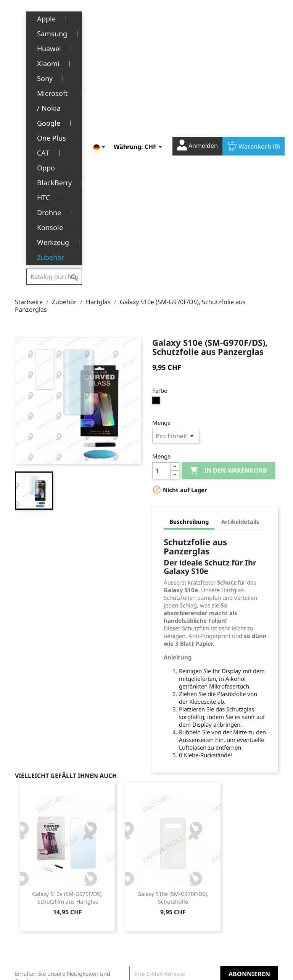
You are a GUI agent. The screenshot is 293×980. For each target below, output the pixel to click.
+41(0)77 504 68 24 (41, 909)
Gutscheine (167, 900)
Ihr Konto (172, 841)
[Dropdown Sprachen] (94, 18)
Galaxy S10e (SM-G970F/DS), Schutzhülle (173, 702)
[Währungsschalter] (148, 18)
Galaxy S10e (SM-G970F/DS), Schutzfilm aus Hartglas (68, 702)
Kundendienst (107, 904)
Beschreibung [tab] (189, 326)
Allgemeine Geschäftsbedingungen (119, 876)
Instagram (270, 808)
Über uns (101, 892)
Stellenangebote (110, 927)
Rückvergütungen (175, 876)
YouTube (253, 808)
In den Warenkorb (228, 275)
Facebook (236, 808)
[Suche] (54, 17)
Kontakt (99, 939)
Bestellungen (169, 864)
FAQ (94, 916)
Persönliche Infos (174, 853)
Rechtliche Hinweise (103, 857)
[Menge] (161, 275)
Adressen (164, 888)
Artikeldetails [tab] (240, 326)
